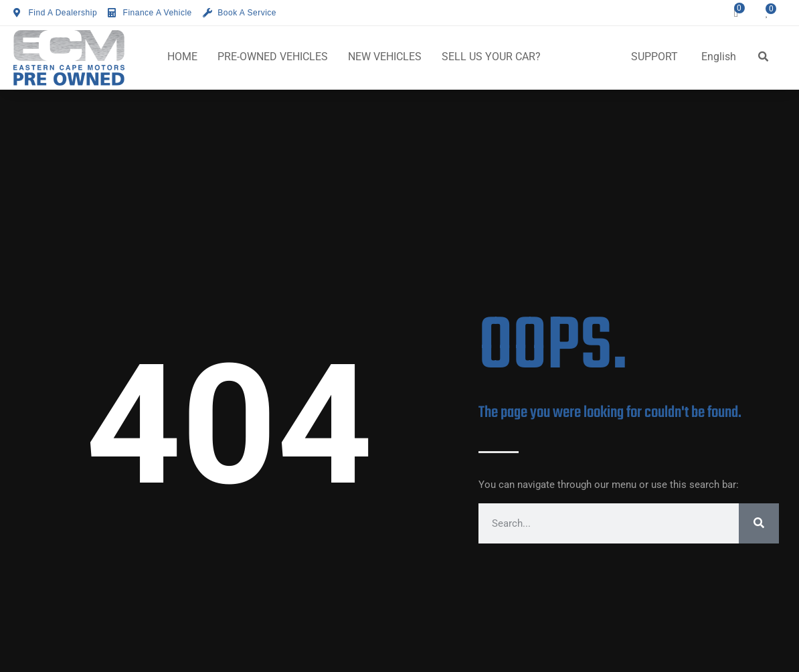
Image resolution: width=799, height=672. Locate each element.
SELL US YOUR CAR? (491, 57)
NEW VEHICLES (385, 57)
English (719, 57)
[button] (763, 57)
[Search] (759, 523)
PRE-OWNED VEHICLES (273, 57)
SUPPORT (654, 57)
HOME (182, 57)
